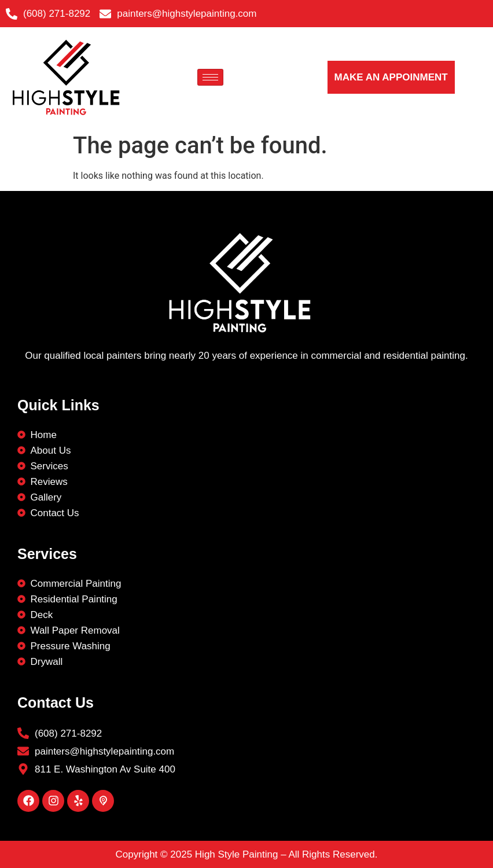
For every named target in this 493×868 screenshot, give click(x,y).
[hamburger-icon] (210, 77)
